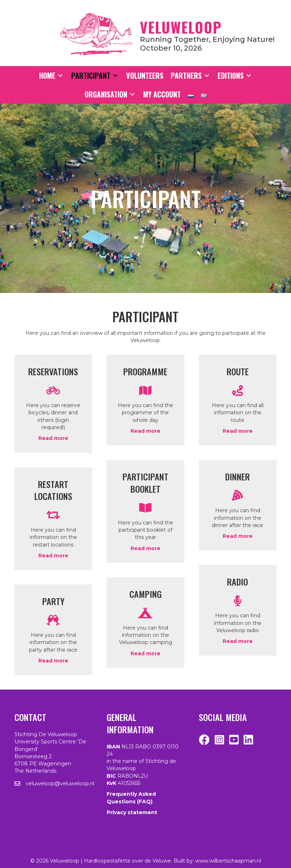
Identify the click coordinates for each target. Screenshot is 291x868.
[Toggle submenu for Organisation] (132, 94)
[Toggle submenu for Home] (60, 76)
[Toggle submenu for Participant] (115, 76)
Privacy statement (132, 812)
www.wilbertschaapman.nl (228, 861)
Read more (53, 438)
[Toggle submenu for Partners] (207, 76)
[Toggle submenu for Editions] (249, 76)
